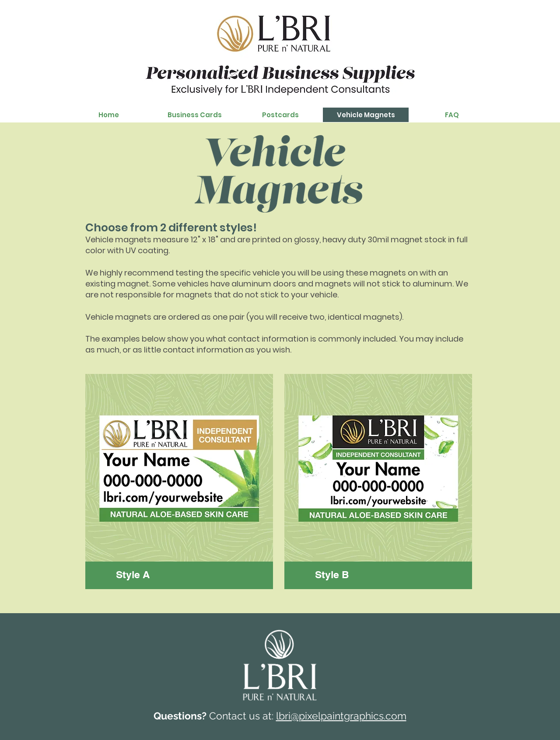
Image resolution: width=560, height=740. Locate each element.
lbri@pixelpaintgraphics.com (341, 716)
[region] (179, 482)
